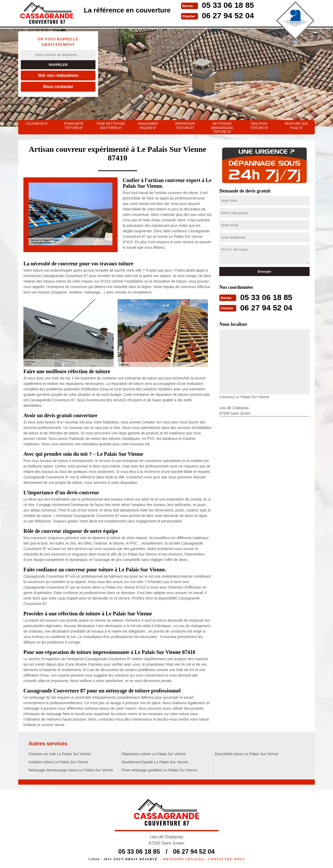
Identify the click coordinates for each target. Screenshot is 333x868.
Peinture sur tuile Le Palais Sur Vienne (60, 754)
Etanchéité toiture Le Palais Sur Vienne (246, 754)
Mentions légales (184, 859)
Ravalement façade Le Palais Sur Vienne (155, 762)
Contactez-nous (226, 859)
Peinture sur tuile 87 (296, 126)
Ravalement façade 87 (148, 126)
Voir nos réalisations (58, 75)
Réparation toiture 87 (185, 126)
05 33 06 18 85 (228, 5)
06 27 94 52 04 (228, 15)
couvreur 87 (37, 124)
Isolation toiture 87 (259, 126)
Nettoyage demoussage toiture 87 (222, 128)
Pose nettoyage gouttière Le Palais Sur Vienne (159, 770)
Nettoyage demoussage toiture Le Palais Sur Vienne (71, 770)
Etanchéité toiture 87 (74, 126)
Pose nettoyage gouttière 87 (111, 126)
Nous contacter (58, 87)
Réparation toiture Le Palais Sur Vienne (154, 754)
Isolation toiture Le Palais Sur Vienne (58, 762)
